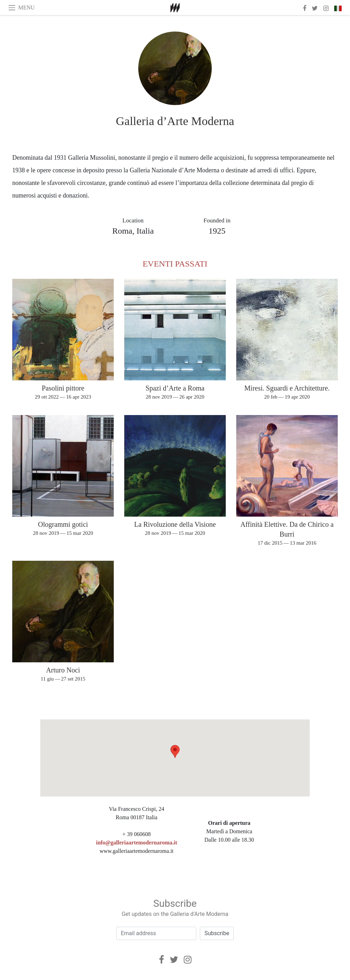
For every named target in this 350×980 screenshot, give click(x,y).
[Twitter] (174, 960)
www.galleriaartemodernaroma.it (136, 851)
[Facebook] (162, 960)
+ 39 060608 (137, 834)
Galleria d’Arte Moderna (175, 121)
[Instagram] (188, 960)
